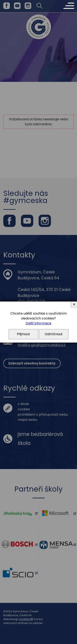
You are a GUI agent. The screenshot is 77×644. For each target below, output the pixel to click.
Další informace (38, 323)
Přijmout (23, 334)
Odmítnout (54, 334)
